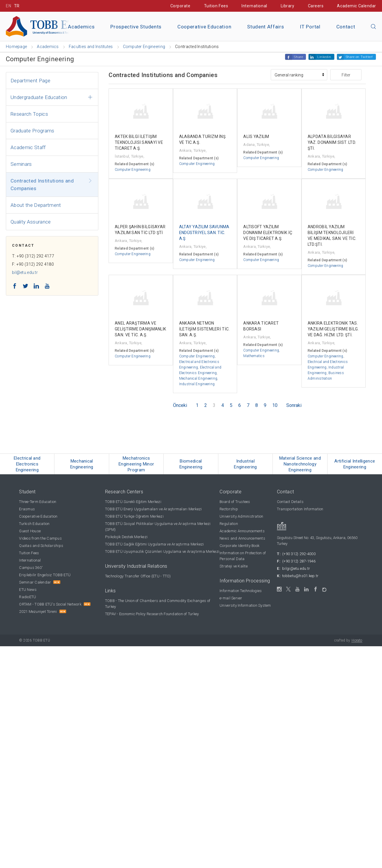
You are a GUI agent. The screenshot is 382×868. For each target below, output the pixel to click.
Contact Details (290, 502)
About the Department (36, 205)
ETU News (28, 590)
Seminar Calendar (35, 582)
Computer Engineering (133, 170)
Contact (346, 27)
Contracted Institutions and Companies (42, 185)
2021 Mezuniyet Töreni (38, 612)
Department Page (30, 81)
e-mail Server (231, 598)
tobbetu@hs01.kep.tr (300, 576)
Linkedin (324, 57)
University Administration (241, 516)
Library (288, 6)
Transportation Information (300, 509)
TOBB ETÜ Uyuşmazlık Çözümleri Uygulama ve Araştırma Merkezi (162, 551)
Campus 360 (31, 568)
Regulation (229, 524)
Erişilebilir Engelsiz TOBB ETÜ (45, 575)
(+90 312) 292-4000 (299, 554)
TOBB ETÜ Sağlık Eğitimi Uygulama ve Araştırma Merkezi (155, 544)
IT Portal (310, 27)
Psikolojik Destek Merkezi (126, 537)
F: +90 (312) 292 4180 (33, 264)
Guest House (30, 531)
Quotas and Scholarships (41, 546)
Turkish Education (34, 524)
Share (298, 57)
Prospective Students (136, 27)
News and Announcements (242, 538)
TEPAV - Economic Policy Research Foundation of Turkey (152, 614)
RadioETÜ (28, 597)
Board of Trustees (235, 502)
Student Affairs (265, 27)
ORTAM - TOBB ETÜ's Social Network (50, 604)
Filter (346, 75)
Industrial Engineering (197, 384)
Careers (316, 6)
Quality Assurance (31, 222)
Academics (81, 27)
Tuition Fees (216, 6)
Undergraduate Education (39, 97)
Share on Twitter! (359, 57)
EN (8, 6)
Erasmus (27, 509)
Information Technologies (241, 591)
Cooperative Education (204, 27)
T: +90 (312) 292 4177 (33, 256)
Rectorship (229, 509)
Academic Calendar (357, 6)
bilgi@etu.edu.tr (296, 568)
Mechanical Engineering (198, 378)
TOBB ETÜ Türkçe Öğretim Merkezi (134, 516)
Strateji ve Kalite (234, 566)
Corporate (180, 6)
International (254, 6)
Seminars (21, 164)
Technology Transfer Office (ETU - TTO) (138, 576)
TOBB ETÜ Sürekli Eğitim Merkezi (133, 502)
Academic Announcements (242, 531)
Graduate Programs (32, 131)
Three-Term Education (38, 502)
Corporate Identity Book (239, 546)
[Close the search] (374, 27)
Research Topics (29, 114)
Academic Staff (28, 147)
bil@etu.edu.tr (25, 272)
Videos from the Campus (40, 538)
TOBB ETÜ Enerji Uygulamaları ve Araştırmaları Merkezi (154, 509)
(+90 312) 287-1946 (299, 561)
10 (275, 405)
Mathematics (254, 356)
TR (17, 6)
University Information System (245, 605)
